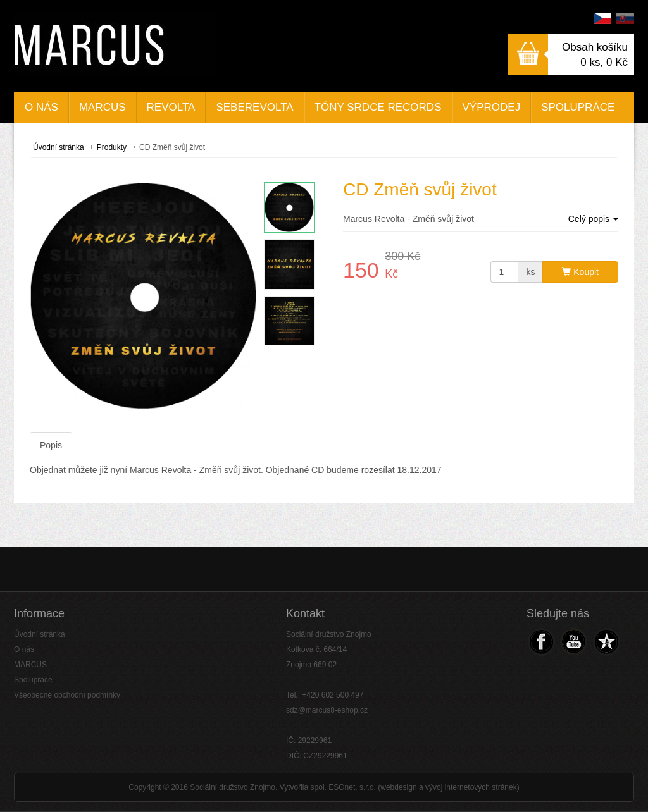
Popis (51, 445)
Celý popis (593, 219)
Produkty (112, 147)
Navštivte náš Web (605, 642)
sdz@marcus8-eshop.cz (327, 710)
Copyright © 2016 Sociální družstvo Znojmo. (203, 787)
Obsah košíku (595, 47)
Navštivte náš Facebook (541, 642)
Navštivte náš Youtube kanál (573, 642)
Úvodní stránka (59, 147)
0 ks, (604, 62)
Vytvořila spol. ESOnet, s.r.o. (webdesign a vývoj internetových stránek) (400, 787)
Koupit (580, 272)
